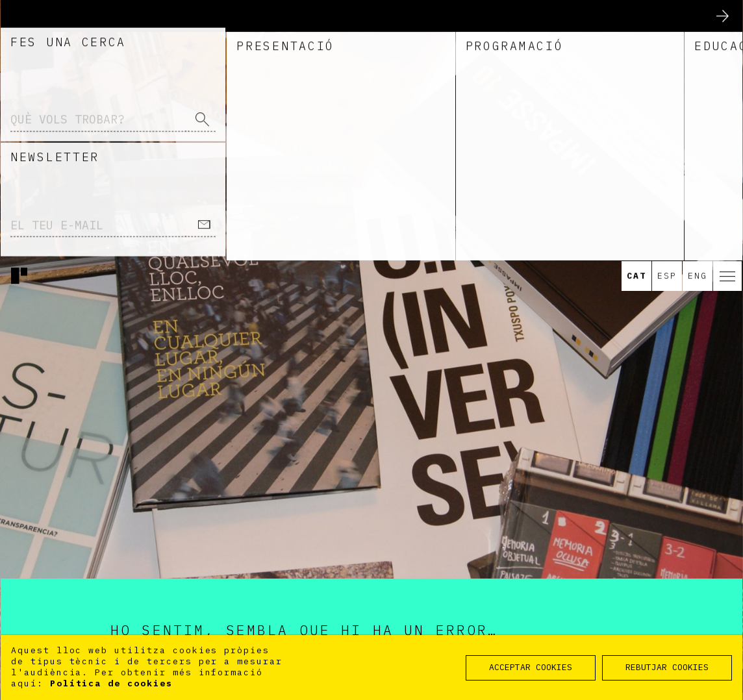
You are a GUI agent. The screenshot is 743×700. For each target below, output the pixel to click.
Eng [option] (698, 116)
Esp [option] (667, 116)
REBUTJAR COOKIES (667, 667)
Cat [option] (636, 116)
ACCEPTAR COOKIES (531, 667)
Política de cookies (111, 683)
